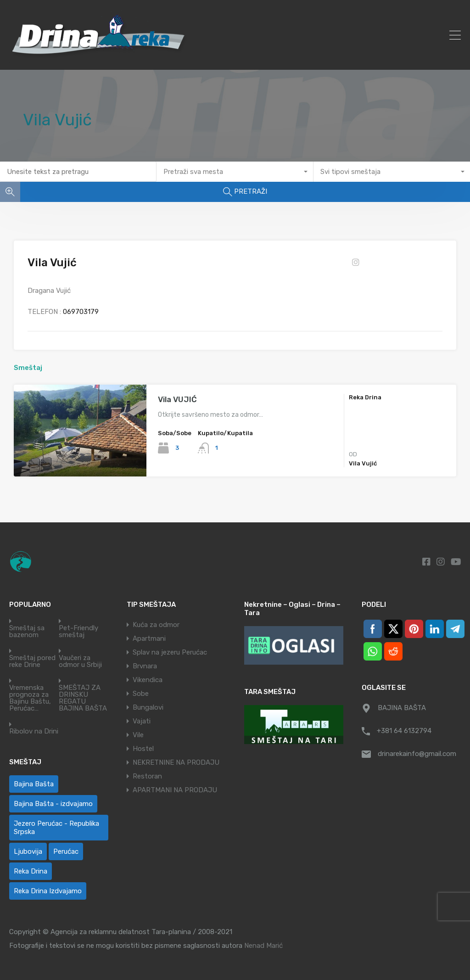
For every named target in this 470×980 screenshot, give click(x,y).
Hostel (143, 749)
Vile (138, 735)
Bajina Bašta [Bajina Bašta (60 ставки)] (34, 784)
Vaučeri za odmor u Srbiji (80, 661)
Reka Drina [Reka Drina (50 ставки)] (31, 871)
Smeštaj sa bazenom (27, 632)
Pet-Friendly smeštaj (78, 632)
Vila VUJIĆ (177, 399)
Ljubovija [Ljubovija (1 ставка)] (28, 851)
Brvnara (145, 666)
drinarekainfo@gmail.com (417, 754)
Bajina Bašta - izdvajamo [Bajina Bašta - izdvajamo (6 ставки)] (53, 804)
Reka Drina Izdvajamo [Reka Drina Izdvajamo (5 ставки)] (48, 891)
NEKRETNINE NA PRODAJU (176, 762)
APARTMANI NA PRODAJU (175, 790)
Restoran (147, 776)
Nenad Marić (263, 946)
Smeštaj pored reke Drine (32, 661)
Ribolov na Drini (34, 731)
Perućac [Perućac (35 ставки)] (66, 851)
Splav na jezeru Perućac (170, 652)
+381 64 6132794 (404, 731)
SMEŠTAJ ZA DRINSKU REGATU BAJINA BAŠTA (83, 698)
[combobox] (235, 172)
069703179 (81, 312)
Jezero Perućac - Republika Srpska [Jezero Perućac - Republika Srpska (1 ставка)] (56, 828)
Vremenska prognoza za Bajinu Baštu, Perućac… (30, 698)
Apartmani (149, 638)
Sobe (141, 694)
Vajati (142, 721)
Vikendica (148, 680)
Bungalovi (148, 707)
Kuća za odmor (156, 625)
